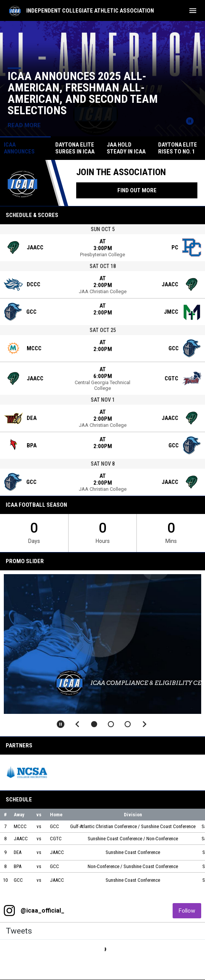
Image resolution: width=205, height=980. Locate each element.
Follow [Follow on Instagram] (190, 911)
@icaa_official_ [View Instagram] (42, 911)
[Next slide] (144, 724)
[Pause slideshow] (61, 724)
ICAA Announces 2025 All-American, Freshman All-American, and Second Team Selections (83, 93)
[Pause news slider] (190, 121)
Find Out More (137, 190)
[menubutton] (193, 11)
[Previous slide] (77, 724)
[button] (94, 724)
